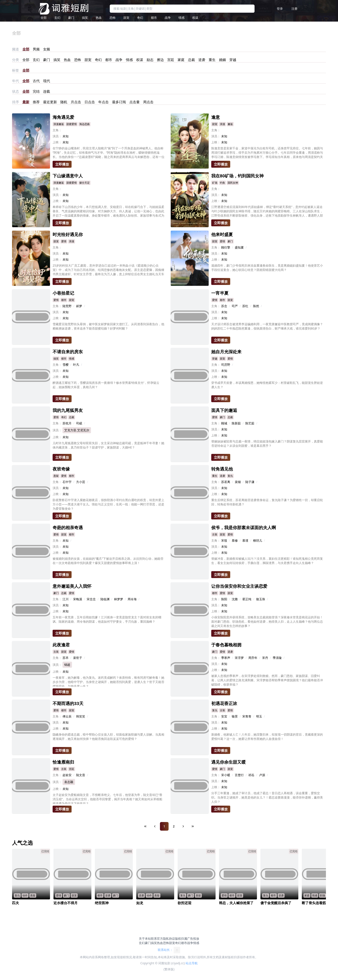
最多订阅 (119, 102)
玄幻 (57, 18)
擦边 (160, 60)
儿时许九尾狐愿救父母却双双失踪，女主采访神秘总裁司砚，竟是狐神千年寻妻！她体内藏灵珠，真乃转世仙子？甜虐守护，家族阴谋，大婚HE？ (108, 445)
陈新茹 (236, 423)
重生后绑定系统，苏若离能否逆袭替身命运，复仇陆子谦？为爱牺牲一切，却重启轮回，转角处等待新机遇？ (267, 502)
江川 (66, 599)
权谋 (195, 18)
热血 (99, 18)
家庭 (181, 60)
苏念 (224, 306)
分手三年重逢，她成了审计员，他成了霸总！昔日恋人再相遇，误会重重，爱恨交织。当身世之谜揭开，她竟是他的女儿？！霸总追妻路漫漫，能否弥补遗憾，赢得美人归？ (267, 797)
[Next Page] (183, 826)
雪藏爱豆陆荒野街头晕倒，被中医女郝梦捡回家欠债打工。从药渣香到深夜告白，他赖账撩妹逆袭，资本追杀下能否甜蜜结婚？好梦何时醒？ (108, 326)
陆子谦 (250, 482)
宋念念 (91, 599)
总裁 (191, 60)
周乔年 (253, 658)
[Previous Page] (155, 826)
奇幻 (140, 18)
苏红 (245, 306)
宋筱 (224, 540)
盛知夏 (239, 247)
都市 (154, 18)
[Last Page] (193, 826)
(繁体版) (169, 969)
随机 (64, 102)
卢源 (262, 775)
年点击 (103, 102)
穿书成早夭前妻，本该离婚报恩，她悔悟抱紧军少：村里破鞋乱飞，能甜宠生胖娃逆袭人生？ (267, 385)
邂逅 (230, 124)
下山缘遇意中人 (68, 176)
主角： (57, 130)
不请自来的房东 (68, 352)
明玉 (259, 716)
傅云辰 (67, 716)
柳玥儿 (258, 540)
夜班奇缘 (61, 469)
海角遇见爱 (63, 117)
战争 (168, 18)
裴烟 (238, 482)
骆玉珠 (261, 599)
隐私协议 (169, 939)
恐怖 (113, 18)
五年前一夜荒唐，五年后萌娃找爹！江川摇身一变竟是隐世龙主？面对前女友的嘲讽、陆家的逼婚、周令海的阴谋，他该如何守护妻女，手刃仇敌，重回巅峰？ (107, 619)
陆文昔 (81, 775)
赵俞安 (67, 775)
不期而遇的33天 (68, 703)
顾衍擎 (226, 247)
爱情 (64, 241)
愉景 (235, 716)
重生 (212, 60)
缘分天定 (84, 183)
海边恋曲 (84, 124)
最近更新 (50, 102)
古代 (36, 81)
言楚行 (239, 775)
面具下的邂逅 (224, 410)
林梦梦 (119, 599)
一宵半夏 (220, 293)
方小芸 (81, 482)
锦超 (67, 665)
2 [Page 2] (174, 826)
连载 (47, 91)
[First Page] (145, 826)
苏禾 (66, 658)
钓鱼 (222, 183)
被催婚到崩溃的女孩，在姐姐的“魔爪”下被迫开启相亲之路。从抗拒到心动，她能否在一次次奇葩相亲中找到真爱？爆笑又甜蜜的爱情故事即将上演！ (108, 561)
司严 (235, 306)
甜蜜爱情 (72, 124)
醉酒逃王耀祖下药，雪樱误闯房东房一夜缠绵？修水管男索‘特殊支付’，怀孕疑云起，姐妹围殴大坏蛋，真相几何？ (106, 385)
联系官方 (157, 939)
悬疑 (56, 476)
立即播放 (62, 164)
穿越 (233, 60)
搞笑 (85, 18)
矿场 (215, 183)
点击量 (135, 102)
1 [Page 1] (164, 826)
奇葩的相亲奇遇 (68, 528)
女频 (47, 49)
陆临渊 (105, 599)
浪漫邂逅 (59, 124)
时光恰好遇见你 (68, 234)
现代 (47, 81)
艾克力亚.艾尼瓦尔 (77, 430)
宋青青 (247, 716)
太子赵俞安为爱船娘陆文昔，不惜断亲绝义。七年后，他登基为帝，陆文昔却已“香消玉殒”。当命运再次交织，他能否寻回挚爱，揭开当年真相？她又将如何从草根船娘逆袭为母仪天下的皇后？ (107, 798)
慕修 (235, 540)
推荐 (36, 102)
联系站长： (169, 950)
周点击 (148, 102)
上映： (57, 142)
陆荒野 (67, 306)
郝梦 (79, 306)
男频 (36, 49)
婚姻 (222, 60)
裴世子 (78, 658)
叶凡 (76, 365)
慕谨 (245, 540)
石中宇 (67, 482)
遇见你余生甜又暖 (228, 762)
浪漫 (222, 124)
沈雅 (235, 599)
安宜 (224, 716)
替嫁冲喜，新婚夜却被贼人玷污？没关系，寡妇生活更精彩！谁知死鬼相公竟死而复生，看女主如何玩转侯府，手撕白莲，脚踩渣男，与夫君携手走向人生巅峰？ (267, 561)
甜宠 (126, 18)
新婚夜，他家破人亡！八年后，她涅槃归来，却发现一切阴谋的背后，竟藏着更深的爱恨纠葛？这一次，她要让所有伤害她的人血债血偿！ (267, 737)
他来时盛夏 (222, 234)
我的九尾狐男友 (68, 410)
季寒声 (226, 658)
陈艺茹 (250, 423)
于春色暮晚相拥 (226, 645)
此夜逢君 (61, 645)
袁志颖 (69, 782)
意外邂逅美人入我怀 (72, 586)
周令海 (132, 599)
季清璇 (277, 658)
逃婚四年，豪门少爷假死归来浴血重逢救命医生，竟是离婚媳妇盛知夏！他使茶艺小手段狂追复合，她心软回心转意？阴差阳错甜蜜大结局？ (267, 268)
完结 (36, 91)
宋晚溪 (78, 599)
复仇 (230, 476)
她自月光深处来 (226, 352)
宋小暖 (226, 775)
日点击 (90, 102)
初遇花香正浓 (224, 703)
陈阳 (224, 599)
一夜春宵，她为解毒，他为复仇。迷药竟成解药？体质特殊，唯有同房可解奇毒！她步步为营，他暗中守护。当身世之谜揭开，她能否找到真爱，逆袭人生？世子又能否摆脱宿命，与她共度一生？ (108, 681)
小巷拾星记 (63, 293)
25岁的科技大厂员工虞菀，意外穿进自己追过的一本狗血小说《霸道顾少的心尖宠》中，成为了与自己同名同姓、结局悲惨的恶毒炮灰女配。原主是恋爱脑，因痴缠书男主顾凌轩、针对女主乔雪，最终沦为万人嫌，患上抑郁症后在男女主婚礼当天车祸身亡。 (108, 270)
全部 (44, 18)
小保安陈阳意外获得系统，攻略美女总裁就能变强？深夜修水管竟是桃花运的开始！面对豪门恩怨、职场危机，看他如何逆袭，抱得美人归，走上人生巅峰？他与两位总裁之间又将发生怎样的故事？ (267, 621)
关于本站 (145, 939)
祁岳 (251, 775)
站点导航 (192, 963)
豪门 (71, 18)
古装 (215, 534)
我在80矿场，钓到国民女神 (237, 176)
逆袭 (202, 60)
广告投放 (193, 939)
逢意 (216, 117)
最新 (26, 102)
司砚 (79, 423)
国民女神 (233, 183)
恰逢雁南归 (63, 762)
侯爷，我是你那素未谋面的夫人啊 (244, 528)
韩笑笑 (81, 716)
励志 (150, 60)
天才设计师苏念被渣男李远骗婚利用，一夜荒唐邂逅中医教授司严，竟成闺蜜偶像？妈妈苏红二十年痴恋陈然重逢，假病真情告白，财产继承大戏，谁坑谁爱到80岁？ (267, 326)
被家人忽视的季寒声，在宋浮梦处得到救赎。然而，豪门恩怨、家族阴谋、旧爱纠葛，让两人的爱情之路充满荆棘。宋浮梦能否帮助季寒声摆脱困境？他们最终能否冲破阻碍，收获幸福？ (267, 680)
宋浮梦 (239, 658)
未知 (66, 540)
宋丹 (265, 658)
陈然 (256, 306)
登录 (280, 9)
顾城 (224, 423)
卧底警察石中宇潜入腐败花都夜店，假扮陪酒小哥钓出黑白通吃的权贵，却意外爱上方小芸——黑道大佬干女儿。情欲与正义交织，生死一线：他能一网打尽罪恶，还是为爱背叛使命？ (108, 504)
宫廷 (171, 60)
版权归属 (181, 939)
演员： (57, 136)
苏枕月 (67, 423)
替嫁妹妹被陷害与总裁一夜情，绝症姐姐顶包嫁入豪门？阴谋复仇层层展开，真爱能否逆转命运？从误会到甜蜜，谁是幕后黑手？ (267, 443)
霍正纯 (247, 599)
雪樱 (66, 365)
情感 (182, 18)
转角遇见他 (222, 469)
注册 (294, 9)
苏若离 (226, 482)
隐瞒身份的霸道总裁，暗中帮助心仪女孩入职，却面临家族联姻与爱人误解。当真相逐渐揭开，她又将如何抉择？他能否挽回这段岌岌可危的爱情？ (108, 737)
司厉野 (226, 365)
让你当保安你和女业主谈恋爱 (239, 586)
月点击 (76, 102)
